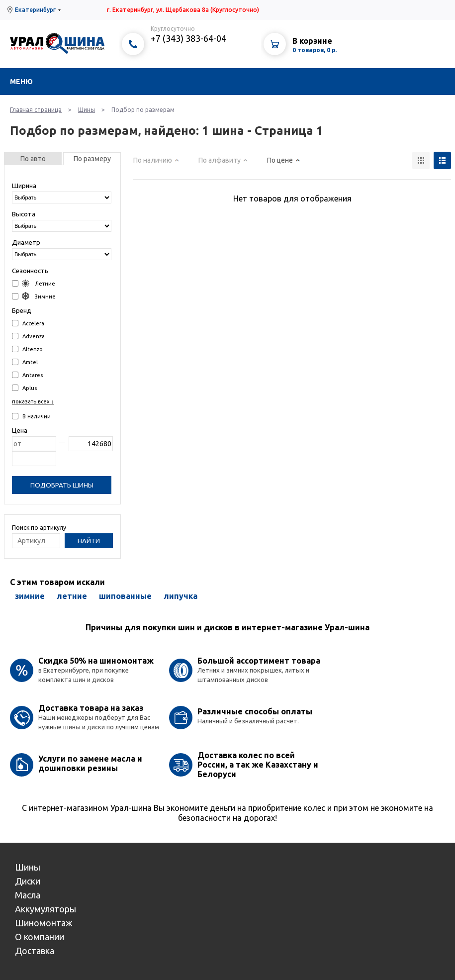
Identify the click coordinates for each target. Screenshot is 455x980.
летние (72, 596)
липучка (181, 596)
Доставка (35, 951)
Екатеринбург (35, 10)
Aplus (24, 388)
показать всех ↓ (33, 401)
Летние (34, 283)
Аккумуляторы (45, 909)
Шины (87, 110)
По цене (280, 160)
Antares (27, 375)
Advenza (28, 336)
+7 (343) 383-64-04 (188, 38)
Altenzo (27, 349)
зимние (30, 596)
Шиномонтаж (44, 923)
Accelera (28, 323)
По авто (33, 159)
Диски (28, 881)
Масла (28, 895)
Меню (21, 82)
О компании (40, 937)
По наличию (153, 160)
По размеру (92, 159)
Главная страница (36, 110)
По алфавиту (220, 160)
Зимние (34, 296)
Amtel (25, 362)
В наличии (31, 416)
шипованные (125, 596)
